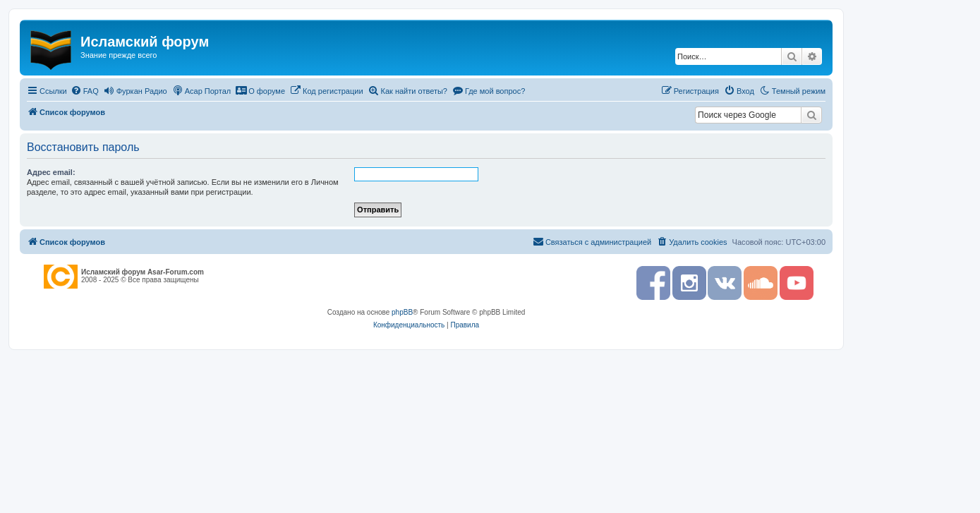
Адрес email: (51, 172)
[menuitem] (85, 91)
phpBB (402, 312)
